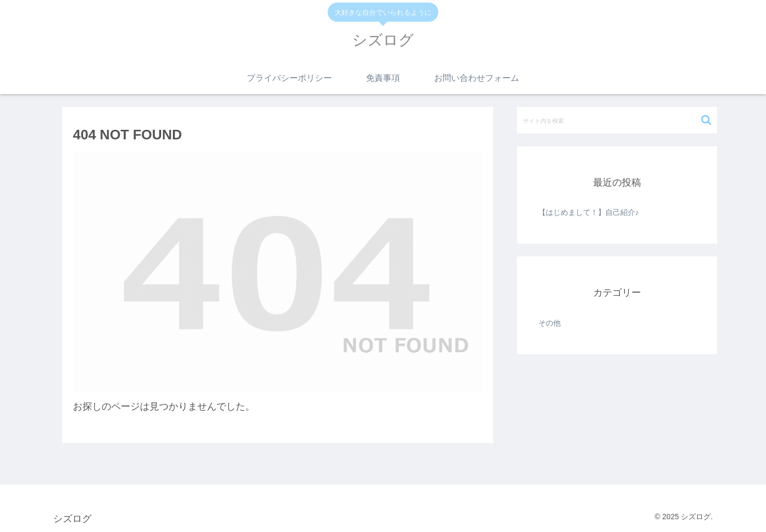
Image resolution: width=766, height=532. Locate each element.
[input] (617, 120)
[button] (706, 120)
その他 (549, 323)
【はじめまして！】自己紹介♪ (589, 212)
